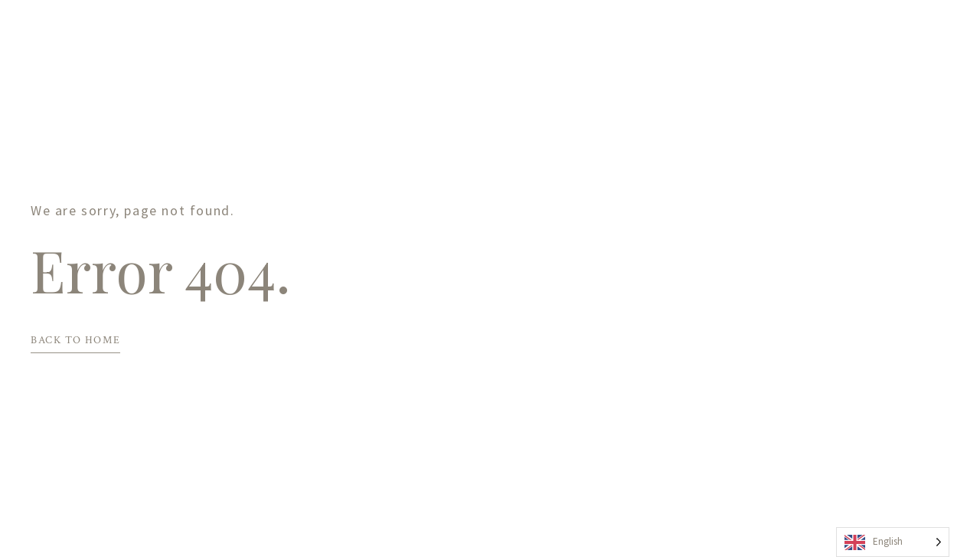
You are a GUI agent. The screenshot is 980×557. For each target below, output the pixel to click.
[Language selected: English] (893, 542)
